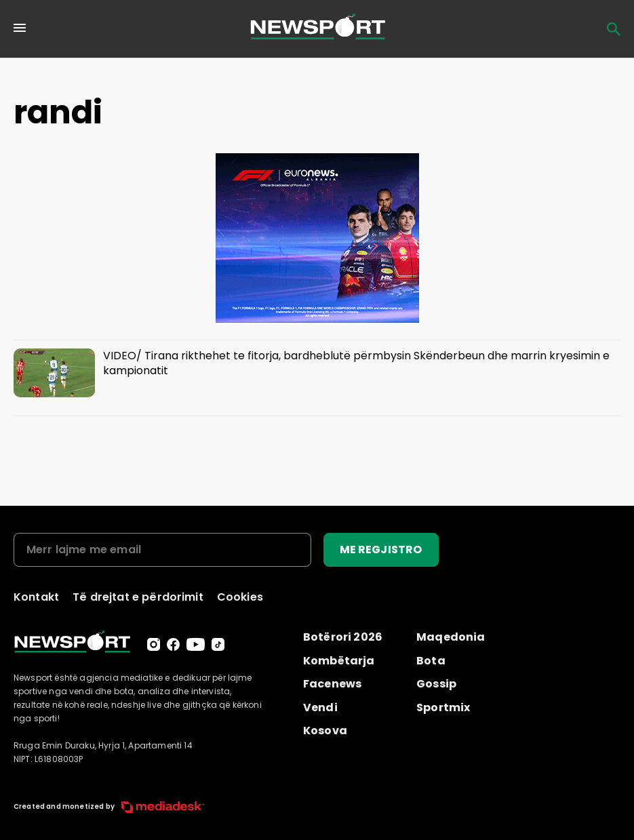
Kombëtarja (339, 661)
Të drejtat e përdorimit (138, 597)
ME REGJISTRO (381, 549)
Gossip (436, 684)
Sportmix (443, 707)
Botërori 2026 (343, 637)
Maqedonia (451, 637)
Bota (431, 661)
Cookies (240, 597)
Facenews (332, 684)
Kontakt (36, 597)
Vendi (320, 707)
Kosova (325, 731)
